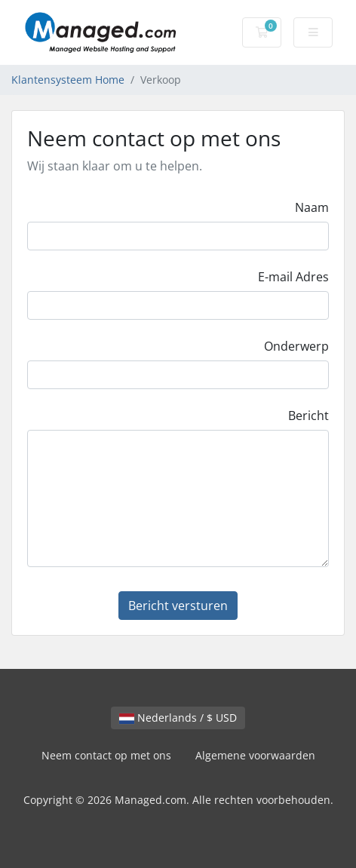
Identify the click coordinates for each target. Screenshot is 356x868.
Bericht (308, 416)
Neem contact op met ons (106, 755)
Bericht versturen (178, 606)
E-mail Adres (293, 277)
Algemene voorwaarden (255, 755)
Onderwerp (296, 346)
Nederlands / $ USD (178, 718)
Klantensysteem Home (68, 80)
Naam (312, 207)
